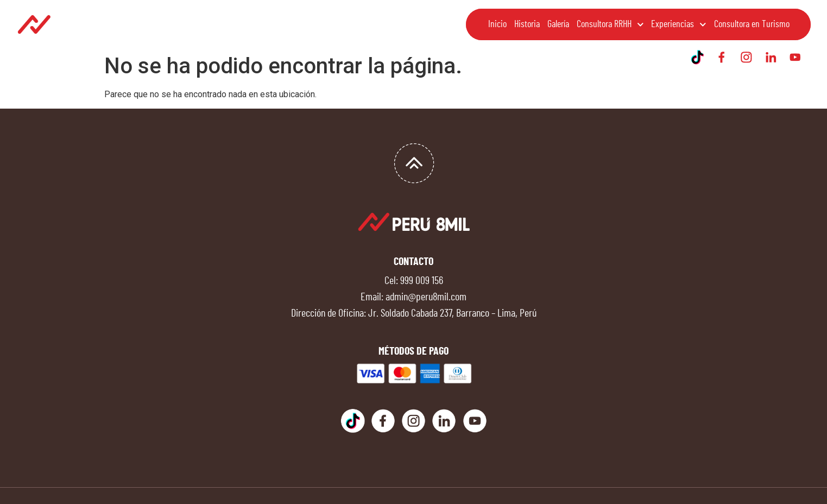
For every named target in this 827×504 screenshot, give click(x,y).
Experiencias (679, 25)
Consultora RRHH (610, 25)
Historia (527, 24)
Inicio (497, 24)
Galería (558, 24)
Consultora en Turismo (752, 24)
